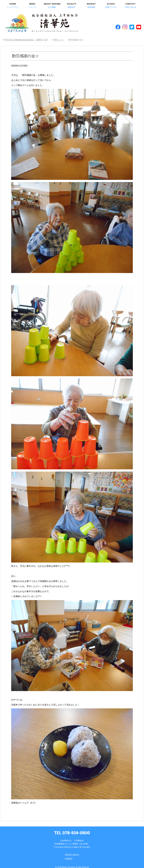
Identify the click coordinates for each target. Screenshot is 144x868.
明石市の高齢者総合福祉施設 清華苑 (32, 22)
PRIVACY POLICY (72, 851)
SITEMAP (68, 854)
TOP (26, 36)
